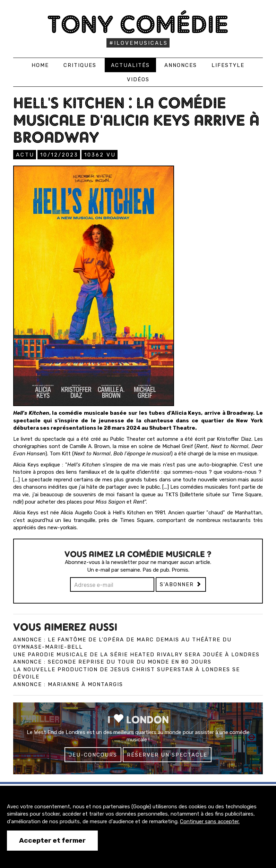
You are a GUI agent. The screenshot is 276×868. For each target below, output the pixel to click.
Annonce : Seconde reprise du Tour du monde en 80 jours (112, 662)
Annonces (181, 65)
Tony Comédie (138, 24)
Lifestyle (228, 65)
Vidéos (138, 79)
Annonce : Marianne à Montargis (68, 684)
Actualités (130, 65)
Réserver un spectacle (167, 755)
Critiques (80, 65)
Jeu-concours (93, 755)
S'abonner (181, 584)
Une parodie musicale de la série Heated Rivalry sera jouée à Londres (136, 655)
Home (40, 65)
